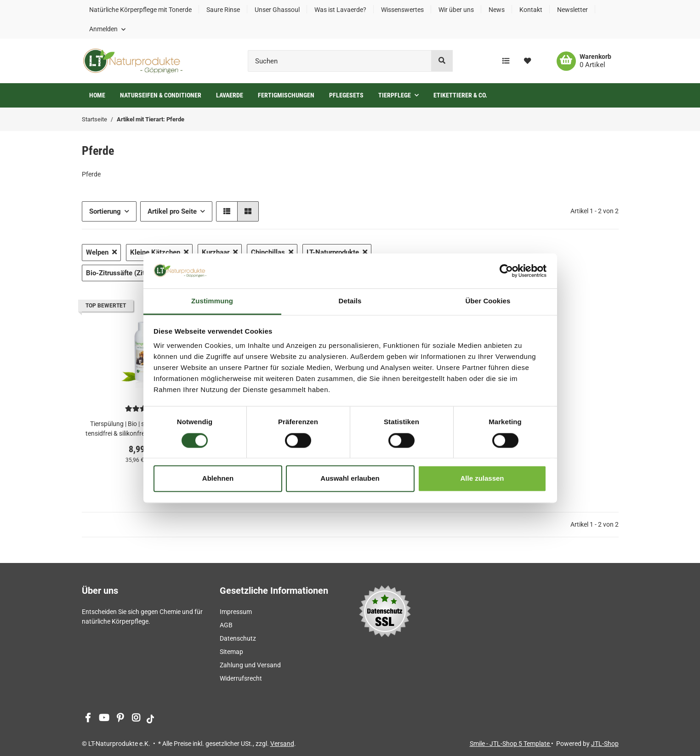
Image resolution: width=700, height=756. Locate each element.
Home (97, 95)
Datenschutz (238, 638)
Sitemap (231, 652)
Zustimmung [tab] (212, 301)
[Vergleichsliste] (506, 61)
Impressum (236, 612)
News (497, 10)
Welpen (101, 252)
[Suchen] (340, 61)
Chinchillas (272, 252)
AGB (226, 625)
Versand (282, 744)
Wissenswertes (402, 10)
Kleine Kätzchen (159, 252)
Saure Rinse (223, 10)
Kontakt (531, 10)
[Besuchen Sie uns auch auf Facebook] (88, 719)
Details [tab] (350, 301)
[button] (107, 29)
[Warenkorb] (584, 61)
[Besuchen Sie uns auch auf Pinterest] (120, 719)
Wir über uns (456, 10)
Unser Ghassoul (277, 10)
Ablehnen (218, 479)
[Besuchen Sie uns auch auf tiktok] (151, 719)
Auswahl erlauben (350, 479)
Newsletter (572, 10)
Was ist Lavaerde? (340, 10)
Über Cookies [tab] (488, 301)
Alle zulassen (482, 479)
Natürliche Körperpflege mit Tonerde (140, 10)
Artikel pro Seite (172, 211)
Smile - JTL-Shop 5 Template (510, 744)
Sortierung (105, 211)
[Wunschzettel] (527, 61)
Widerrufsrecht (241, 678)
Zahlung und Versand (250, 665)
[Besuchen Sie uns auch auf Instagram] (136, 719)
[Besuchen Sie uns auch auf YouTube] (104, 719)
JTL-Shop (605, 744)
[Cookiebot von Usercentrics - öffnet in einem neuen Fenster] (506, 271)
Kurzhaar (220, 252)
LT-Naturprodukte (337, 252)
